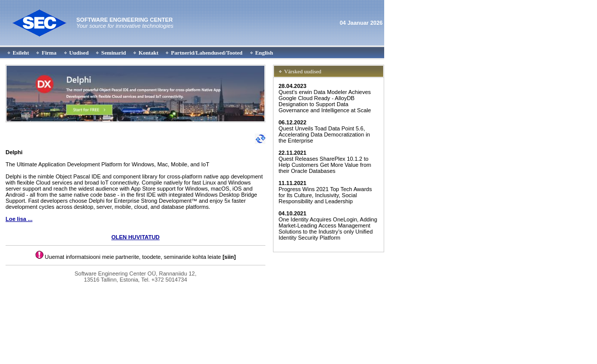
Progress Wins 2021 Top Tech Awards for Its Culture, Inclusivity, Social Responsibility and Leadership (325, 192)
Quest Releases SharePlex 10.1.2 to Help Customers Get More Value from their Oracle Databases (325, 162)
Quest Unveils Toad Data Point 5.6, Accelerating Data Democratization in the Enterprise (324, 131)
